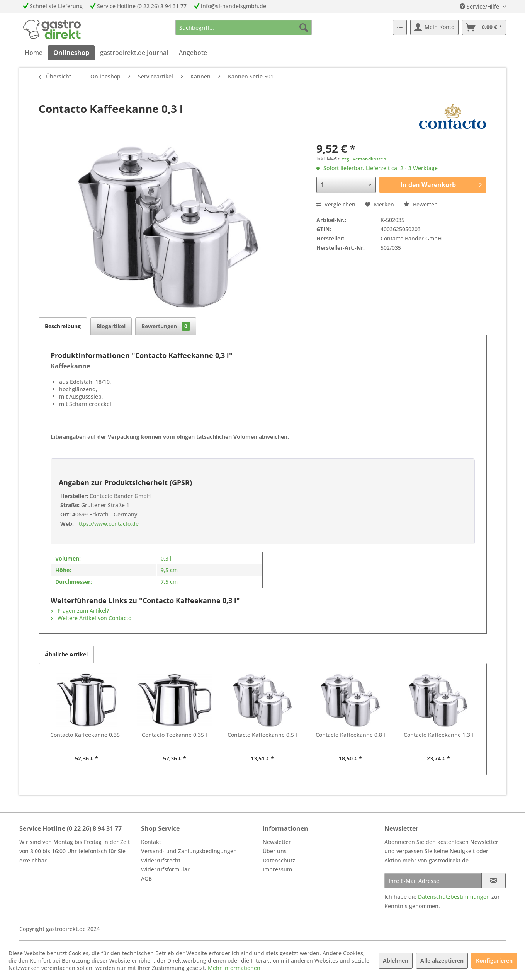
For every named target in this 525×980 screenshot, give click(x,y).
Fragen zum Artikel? (80, 611)
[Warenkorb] (484, 27)
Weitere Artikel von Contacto (91, 618)
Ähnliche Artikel (66, 654)
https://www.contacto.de (106, 524)
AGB (146, 879)
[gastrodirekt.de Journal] (134, 53)
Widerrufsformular (165, 869)
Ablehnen (396, 960)
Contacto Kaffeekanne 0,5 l (262, 735)
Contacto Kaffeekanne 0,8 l (350, 735)
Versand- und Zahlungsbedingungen (189, 851)
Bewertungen (166, 326)
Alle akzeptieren (442, 960)
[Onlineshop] (71, 53)
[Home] (34, 53)
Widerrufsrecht (161, 860)
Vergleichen (336, 204)
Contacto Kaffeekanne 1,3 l (438, 735)
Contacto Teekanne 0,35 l (174, 735)
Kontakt (151, 842)
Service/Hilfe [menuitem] (480, 6)
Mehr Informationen (234, 968)
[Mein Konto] (434, 27)
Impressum (277, 869)
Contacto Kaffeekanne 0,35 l (87, 735)
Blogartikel (111, 326)
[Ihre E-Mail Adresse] (433, 881)
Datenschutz (279, 860)
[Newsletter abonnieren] (494, 881)
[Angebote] (193, 53)
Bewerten (421, 204)
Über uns (275, 851)
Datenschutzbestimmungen (454, 897)
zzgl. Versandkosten (364, 159)
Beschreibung (63, 326)
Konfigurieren (494, 960)
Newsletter (277, 842)
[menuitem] (244, 27)
